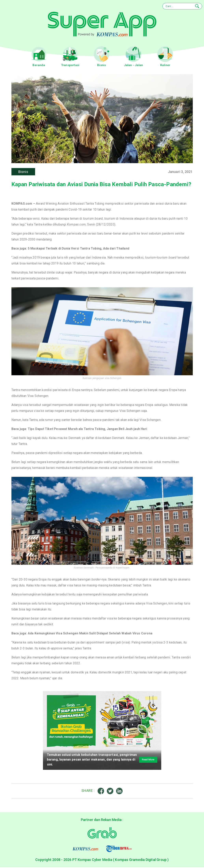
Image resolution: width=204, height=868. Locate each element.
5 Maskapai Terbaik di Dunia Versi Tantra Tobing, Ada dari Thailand (79, 249)
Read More (145, 760)
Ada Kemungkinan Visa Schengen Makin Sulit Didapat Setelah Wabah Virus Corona (90, 634)
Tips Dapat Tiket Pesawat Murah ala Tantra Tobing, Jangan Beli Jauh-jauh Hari (87, 429)
